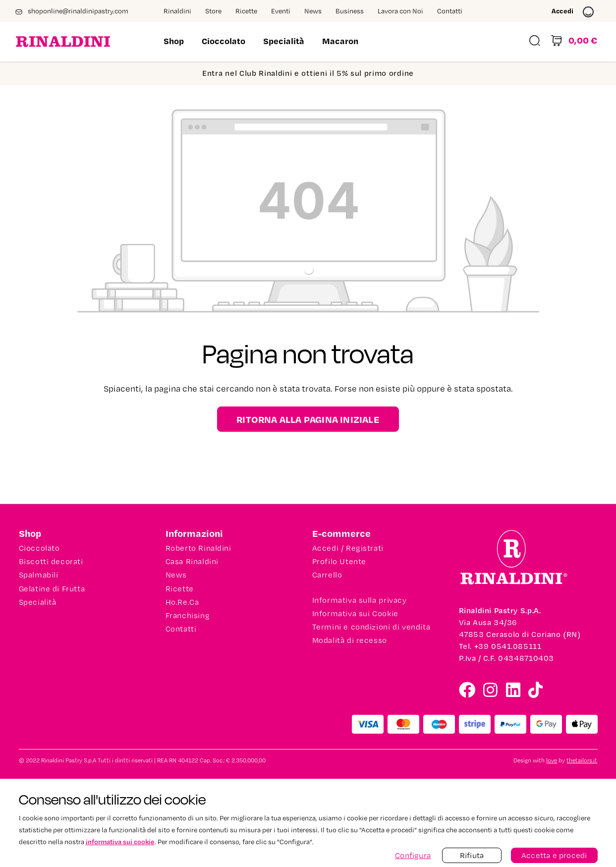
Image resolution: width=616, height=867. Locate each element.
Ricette (180, 589)
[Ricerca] (535, 42)
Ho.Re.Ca (182, 602)
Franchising (188, 616)
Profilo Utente (339, 562)
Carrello (327, 575)
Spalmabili (39, 575)
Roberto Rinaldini (198, 548)
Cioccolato (39, 548)
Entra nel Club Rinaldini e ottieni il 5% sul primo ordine (308, 73)
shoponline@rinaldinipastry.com (72, 11)
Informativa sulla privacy (360, 600)
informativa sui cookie (120, 841)
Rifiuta (472, 855)
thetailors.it (582, 761)
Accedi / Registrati (348, 548)
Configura (413, 855)
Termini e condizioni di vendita (371, 627)
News (176, 575)
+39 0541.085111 (508, 646)
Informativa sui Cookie (355, 614)
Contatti (181, 629)
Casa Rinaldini (192, 562)
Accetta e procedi (554, 855)
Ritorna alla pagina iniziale (308, 419)
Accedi (573, 12)
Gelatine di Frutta (52, 589)
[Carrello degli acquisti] (574, 42)
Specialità (38, 602)
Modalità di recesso (350, 640)
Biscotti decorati (51, 562)
